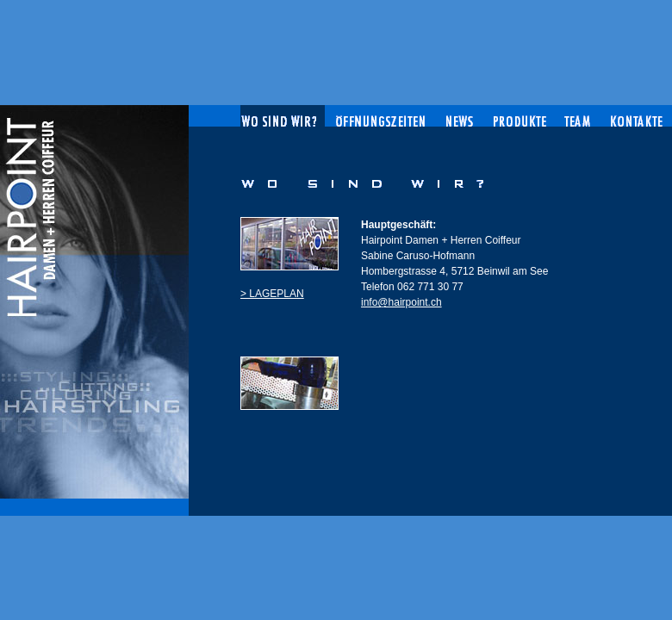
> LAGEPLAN (272, 294)
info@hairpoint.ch (401, 302)
